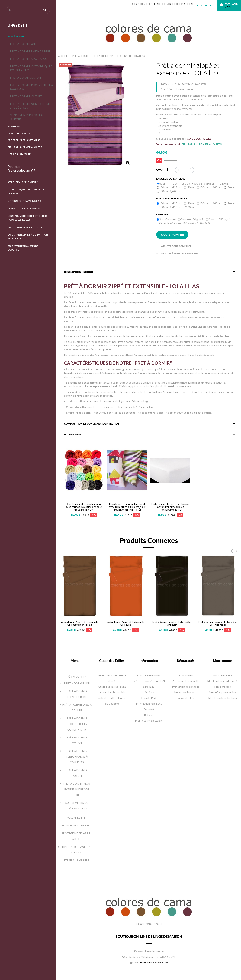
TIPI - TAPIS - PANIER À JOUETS (25, 147)
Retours (149, 715)
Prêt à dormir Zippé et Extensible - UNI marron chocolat (80, 623)
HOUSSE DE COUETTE (20, 133)
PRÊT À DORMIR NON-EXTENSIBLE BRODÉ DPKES (32, 106)
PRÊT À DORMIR (16, 37)
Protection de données (186, 687)
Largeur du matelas (171, 179)
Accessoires (73, 434)
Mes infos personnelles (223, 692)
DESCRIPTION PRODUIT (79, 272)
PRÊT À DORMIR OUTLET (26, 96)
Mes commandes (223, 675)
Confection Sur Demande (24, 208)
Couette (162, 214)
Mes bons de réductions (223, 698)
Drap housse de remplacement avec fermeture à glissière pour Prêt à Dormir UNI (84, 507)
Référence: (167, 84)
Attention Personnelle (23, 182)
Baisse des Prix (186, 698)
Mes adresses (223, 687)
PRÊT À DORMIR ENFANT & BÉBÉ (30, 51)
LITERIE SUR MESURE (19, 154)
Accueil (63, 56)
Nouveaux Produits (186, 692)
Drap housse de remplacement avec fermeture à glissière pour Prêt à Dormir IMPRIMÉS (127, 507)
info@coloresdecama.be (154, 962)
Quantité (162, 170)
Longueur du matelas (172, 199)
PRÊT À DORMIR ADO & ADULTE (30, 59)
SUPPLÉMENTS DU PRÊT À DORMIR (26, 117)
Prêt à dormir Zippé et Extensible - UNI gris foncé (218, 623)
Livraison (149, 692)
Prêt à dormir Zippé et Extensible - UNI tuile (126, 623)
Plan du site (186, 675)
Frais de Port (149, 698)
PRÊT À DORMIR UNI (23, 44)
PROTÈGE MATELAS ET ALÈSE (24, 140)
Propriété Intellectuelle (149, 720)
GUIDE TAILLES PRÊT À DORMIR (25, 227)
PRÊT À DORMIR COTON (25, 78)
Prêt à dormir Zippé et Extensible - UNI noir (172, 623)
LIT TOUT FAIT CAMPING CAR (24, 201)
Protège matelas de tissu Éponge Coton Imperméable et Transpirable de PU (170, 507)
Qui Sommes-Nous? (149, 675)
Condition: (167, 89)
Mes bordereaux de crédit (223, 681)
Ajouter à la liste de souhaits (177, 254)
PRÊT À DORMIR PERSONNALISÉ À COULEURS (32, 87)
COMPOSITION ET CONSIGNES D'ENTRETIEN (92, 424)
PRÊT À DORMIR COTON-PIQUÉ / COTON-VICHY (31, 68)
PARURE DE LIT (16, 126)
